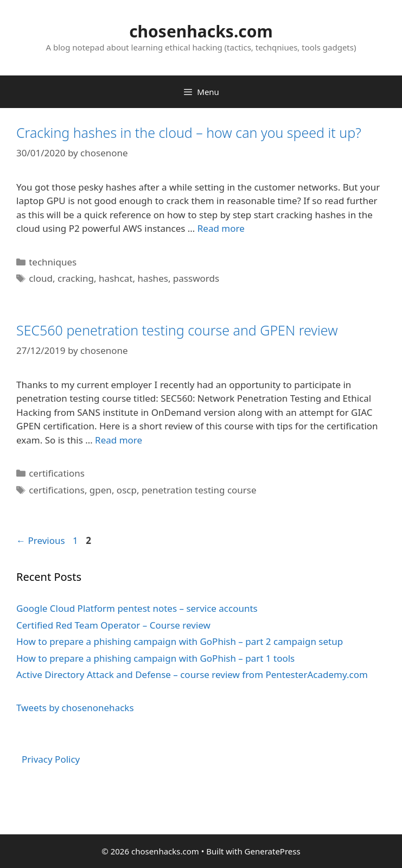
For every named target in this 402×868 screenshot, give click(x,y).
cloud (41, 278)
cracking (76, 278)
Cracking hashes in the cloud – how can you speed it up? (189, 132)
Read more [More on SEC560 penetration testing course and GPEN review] (119, 440)
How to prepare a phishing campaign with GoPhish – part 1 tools (155, 658)
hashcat (116, 278)
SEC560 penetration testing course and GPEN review (177, 330)
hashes (152, 278)
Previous (41, 540)
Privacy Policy (51, 759)
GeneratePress (273, 851)
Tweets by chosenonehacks (75, 708)
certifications (57, 473)
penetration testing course (199, 490)
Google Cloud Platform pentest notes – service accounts (137, 608)
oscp (127, 490)
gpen (101, 490)
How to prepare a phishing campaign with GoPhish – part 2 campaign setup (180, 641)
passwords (196, 278)
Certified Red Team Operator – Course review (113, 625)
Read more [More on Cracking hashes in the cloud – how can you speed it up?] (221, 228)
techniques (53, 262)
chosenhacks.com (201, 31)
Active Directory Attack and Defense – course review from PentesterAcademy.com (192, 674)
